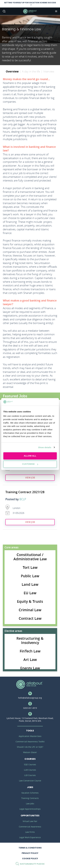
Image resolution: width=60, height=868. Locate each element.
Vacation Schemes (30, 793)
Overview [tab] (12, 71)
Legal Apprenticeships (30, 809)
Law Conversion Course (30, 781)
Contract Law (30, 618)
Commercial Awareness (30, 827)
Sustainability (30, 864)
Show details (45, 447)
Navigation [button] (56, 11)
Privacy (30, 853)
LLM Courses (30, 770)
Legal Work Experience (30, 837)
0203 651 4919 (30, 708)
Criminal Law (30, 610)
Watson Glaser (30, 752)
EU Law (30, 593)
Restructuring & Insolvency (30, 641)
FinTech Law (30, 651)
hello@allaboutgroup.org (30, 698)
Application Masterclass (30, 736)
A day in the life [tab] (31, 71)
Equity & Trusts (30, 601)
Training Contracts (30, 798)
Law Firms (30, 832)
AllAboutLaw (30, 11)
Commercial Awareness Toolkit (30, 742)
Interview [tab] (49, 71)
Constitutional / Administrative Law (30, 557)
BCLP (23, 499)
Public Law (30, 576)
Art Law (30, 660)
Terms (30, 848)
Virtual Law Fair (30, 821)
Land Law (30, 584)
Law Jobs (30, 804)
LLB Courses (30, 775)
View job (30, 478)
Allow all (30, 456)
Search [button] (4, 11)
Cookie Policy (30, 859)
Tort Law (30, 567)
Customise (30, 464)
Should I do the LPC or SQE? (30, 747)
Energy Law (30, 668)
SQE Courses (30, 764)
